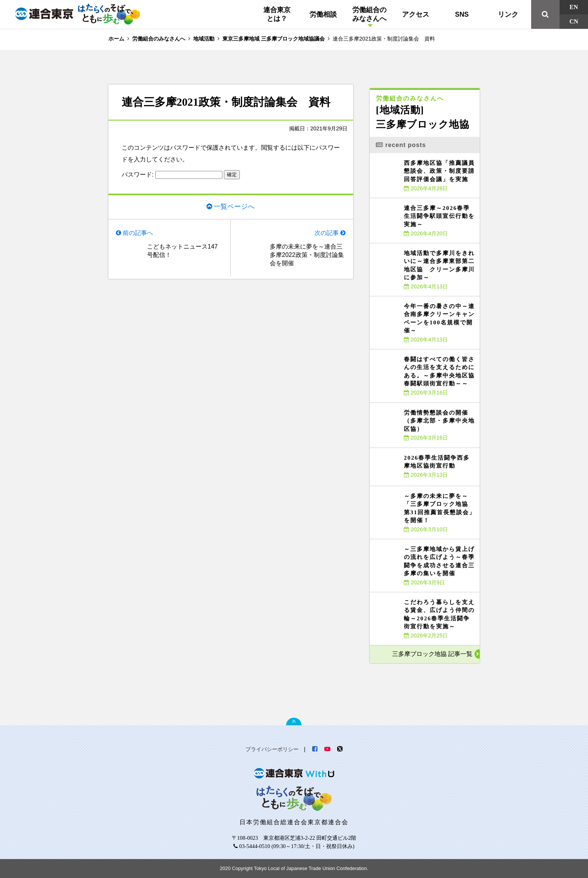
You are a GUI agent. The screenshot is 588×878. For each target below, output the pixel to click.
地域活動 (204, 39)
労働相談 (323, 14)
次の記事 (327, 233)
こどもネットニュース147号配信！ (182, 251)
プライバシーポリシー (272, 749)
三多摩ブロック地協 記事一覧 (432, 654)
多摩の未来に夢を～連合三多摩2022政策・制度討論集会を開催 (307, 255)
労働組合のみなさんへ (369, 14)
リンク (508, 14)
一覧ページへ (234, 207)
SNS (462, 14)
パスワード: (172, 175)
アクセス (416, 14)
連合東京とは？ (277, 14)
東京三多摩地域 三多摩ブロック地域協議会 (274, 39)
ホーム (116, 39)
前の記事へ (138, 233)
